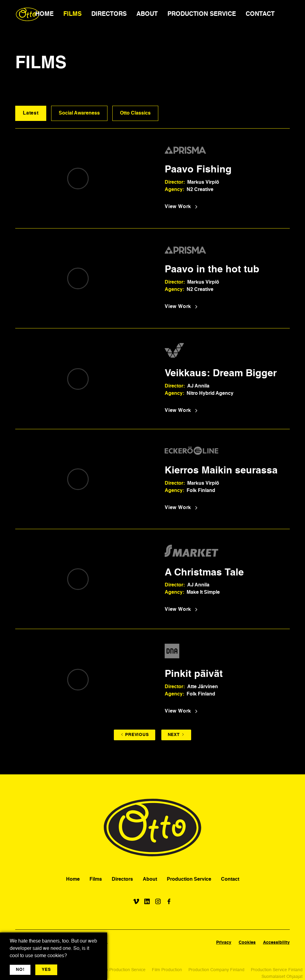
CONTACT (260, 14)
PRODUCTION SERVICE (202, 14)
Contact (230, 879)
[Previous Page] (134, 735)
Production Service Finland (277, 970)
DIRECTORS (109, 14)
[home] (28, 14)
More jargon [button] (75, 970)
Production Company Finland (216, 970)
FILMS (72, 14)
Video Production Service (121, 970)
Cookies (247, 943)
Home (73, 879)
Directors (122, 879)
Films (96, 879)
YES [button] (46, 970)
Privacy (224, 943)
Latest (31, 113)
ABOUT (147, 14)
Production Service (189, 879)
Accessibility (276, 943)
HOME (44, 14)
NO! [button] (20, 970)
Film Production (167, 970)
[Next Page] (176, 735)
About (150, 879)
